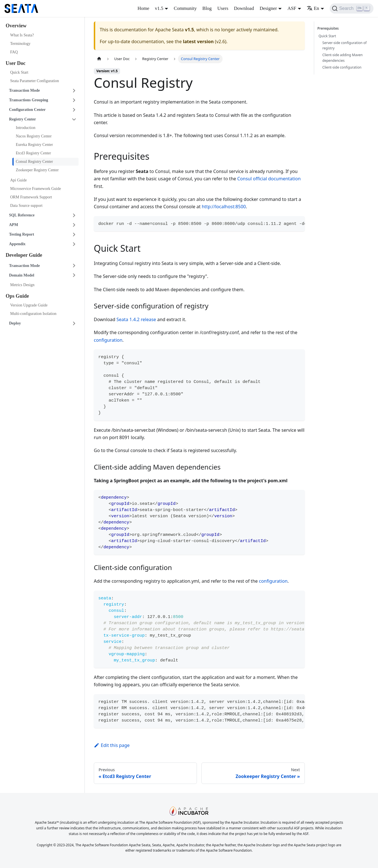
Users (223, 8)
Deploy (15, 323)
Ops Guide (17, 296)
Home (144, 8)
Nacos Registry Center (34, 136)
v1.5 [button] (159, 8)
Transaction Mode (24, 90)
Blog (207, 8)
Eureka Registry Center (34, 145)
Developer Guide (24, 255)
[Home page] (99, 59)
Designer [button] (268, 8)
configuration (108, 340)
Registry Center (22, 119)
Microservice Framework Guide (36, 189)
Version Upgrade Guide (29, 305)
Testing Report (22, 234)
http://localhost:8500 (224, 207)
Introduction (26, 128)
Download (244, 8)
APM (14, 225)
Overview (16, 26)
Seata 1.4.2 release (136, 319)
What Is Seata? (22, 35)
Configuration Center (27, 110)
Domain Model (22, 275)
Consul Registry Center (34, 162)
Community (185, 8)
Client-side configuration (342, 67)
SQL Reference (22, 215)
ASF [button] (292, 8)
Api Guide (19, 180)
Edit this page (112, 745)
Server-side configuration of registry (345, 46)
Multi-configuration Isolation (33, 314)
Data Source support (26, 206)
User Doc (16, 63)
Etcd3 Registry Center (33, 153)
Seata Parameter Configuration (35, 81)
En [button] (313, 8)
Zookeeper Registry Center (37, 170)
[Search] (352, 8)
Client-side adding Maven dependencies (343, 58)
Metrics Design (22, 285)
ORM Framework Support (31, 197)
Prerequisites (329, 28)
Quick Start (19, 72)
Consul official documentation (269, 179)
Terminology (20, 44)
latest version (198, 41)
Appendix (17, 244)
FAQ (14, 52)
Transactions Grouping (29, 100)
